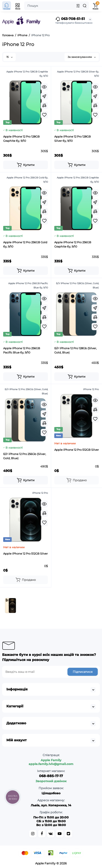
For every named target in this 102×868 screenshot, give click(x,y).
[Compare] (44, 106)
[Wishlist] (44, 115)
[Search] (85, 6)
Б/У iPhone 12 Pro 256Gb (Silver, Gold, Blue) (25, 456)
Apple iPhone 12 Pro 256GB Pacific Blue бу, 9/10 (22, 350)
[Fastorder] (44, 96)
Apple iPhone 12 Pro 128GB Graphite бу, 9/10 (21, 139)
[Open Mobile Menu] (18, 6)
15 (9, 57)
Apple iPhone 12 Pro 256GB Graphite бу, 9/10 (73, 244)
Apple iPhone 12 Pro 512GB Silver (77, 450)
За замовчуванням (82, 57)
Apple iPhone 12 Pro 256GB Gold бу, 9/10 (25, 244)
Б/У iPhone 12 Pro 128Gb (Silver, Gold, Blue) (75, 350)
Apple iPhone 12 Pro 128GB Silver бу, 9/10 (73, 139)
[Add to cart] (26, 165)
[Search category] (78, 6)
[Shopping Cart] (95, 6)
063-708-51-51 (70, 19)
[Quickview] (44, 87)
